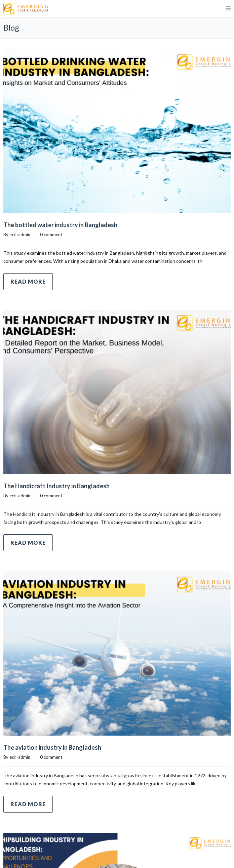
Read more (28, 281)
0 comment (51, 235)
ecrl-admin (20, 235)
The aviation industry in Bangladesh (52, 747)
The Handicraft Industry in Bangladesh (56, 486)
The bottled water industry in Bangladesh (60, 225)
